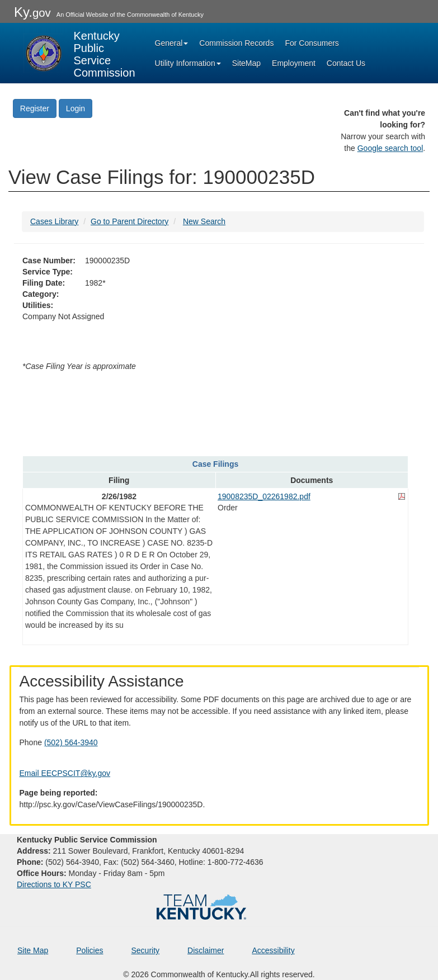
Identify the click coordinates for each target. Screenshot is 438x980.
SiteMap (246, 63)
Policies (90, 950)
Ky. (32, 12)
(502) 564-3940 (71, 742)
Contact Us (346, 63)
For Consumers (312, 43)
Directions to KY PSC (54, 884)
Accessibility (273, 950)
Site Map (33, 950)
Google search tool (390, 148)
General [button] (172, 43)
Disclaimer (206, 950)
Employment (294, 63)
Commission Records (236, 43)
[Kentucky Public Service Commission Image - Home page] (79, 53)
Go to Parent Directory (129, 221)
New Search (204, 221)
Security (146, 950)
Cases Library (54, 221)
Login (76, 108)
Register (35, 108)
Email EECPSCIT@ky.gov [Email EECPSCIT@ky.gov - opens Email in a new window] (65, 773)
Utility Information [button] (188, 63)
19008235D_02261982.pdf (264, 496)
